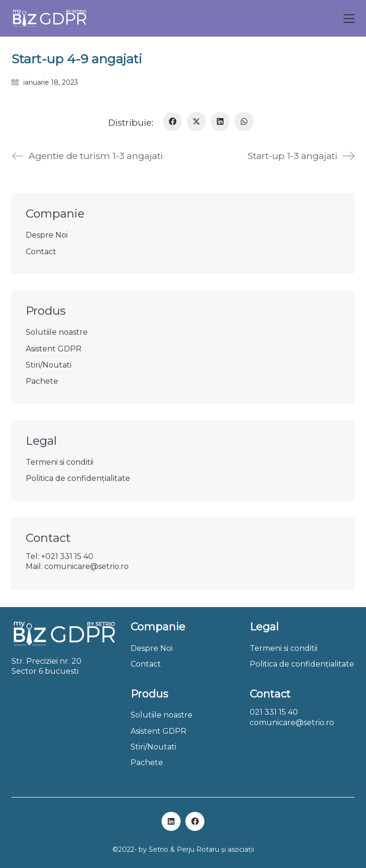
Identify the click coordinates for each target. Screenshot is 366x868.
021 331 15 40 (274, 712)
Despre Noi (47, 235)
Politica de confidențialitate (78, 478)
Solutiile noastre (57, 332)
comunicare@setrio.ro (292, 723)
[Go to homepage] (49, 18)
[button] (349, 19)
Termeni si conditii (60, 462)
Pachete (42, 381)
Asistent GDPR (54, 349)
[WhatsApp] (244, 121)
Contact (41, 252)
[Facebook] (173, 121)
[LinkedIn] (220, 121)
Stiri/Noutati (49, 365)
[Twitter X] (196, 121)
